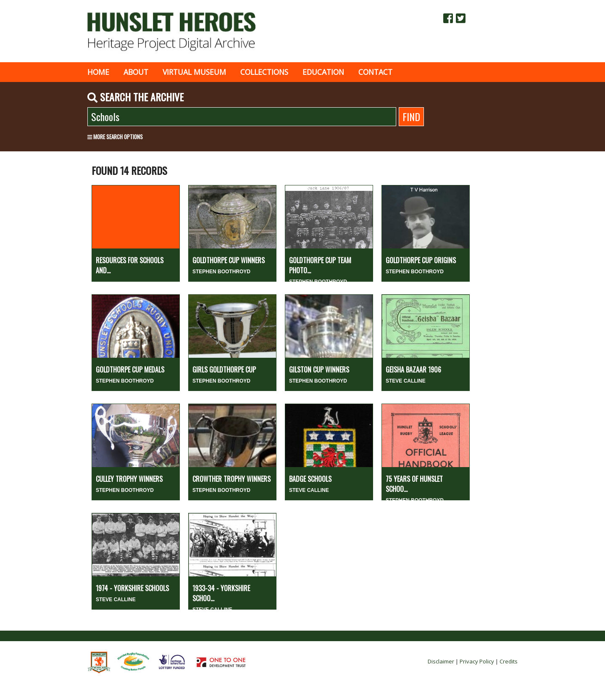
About (136, 72)
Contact (375, 72)
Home (98, 72)
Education (323, 72)
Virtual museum (194, 72)
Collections (264, 72)
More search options (115, 137)
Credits (509, 661)
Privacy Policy (477, 661)
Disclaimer (441, 661)
